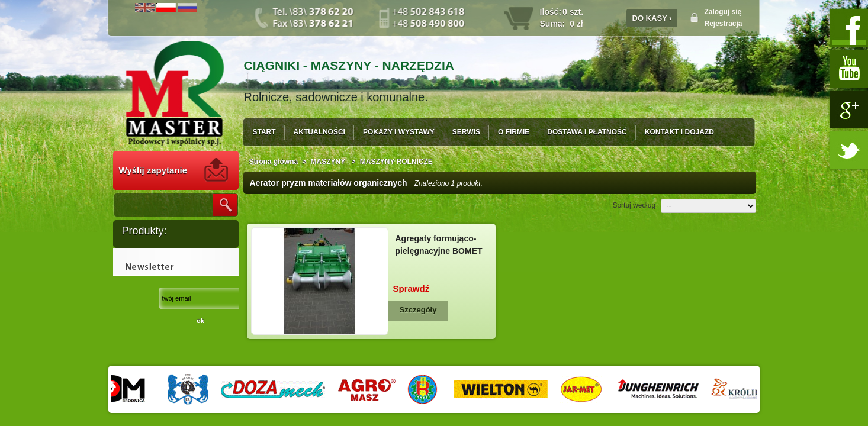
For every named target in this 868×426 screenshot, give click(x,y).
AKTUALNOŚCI (319, 132)
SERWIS (466, 132)
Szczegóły (418, 310)
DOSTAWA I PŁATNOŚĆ (587, 132)
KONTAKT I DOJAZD (679, 132)
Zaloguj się (723, 12)
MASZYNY (329, 162)
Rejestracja (724, 24)
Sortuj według (634, 205)
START (264, 132)
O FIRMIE (514, 132)
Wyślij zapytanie (153, 170)
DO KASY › (652, 18)
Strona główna (274, 162)
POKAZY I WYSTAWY (399, 132)
